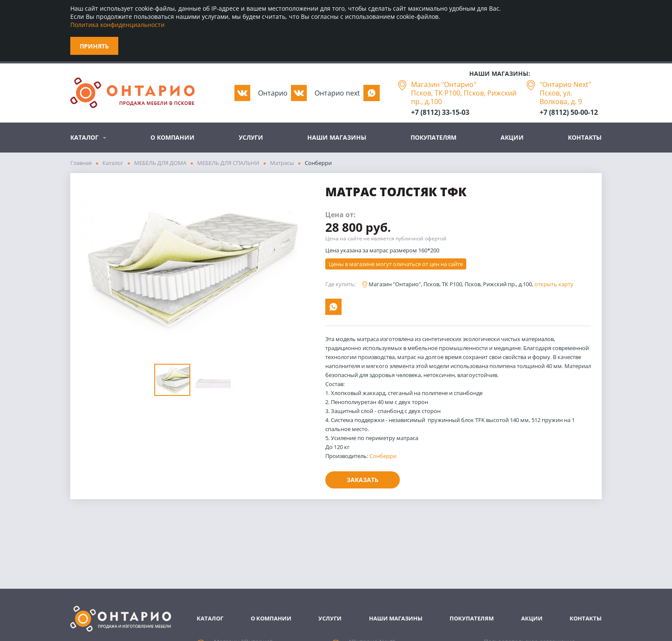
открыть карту (554, 284)
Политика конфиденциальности (117, 25)
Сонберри (383, 456)
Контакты (585, 137)
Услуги (251, 137)
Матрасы (282, 163)
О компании (172, 137)
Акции (512, 137)
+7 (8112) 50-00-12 (569, 112)
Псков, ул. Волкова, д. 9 (561, 97)
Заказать (363, 480)
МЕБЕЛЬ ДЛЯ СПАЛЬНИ (228, 163)
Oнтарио (273, 93)
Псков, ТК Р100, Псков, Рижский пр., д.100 (464, 97)
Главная (81, 163)
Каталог (84, 137)
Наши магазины (337, 137)
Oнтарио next (337, 93)
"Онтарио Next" (565, 84)
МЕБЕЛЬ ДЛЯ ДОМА (160, 163)
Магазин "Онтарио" (444, 84)
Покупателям (433, 137)
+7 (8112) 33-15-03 (440, 112)
